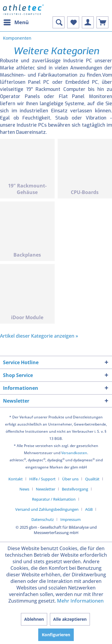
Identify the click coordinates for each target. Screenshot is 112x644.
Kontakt (16, 479)
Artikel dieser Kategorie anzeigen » (39, 336)
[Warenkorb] (102, 22)
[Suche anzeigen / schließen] (59, 22)
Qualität (92, 479)
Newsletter (46, 489)
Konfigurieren (56, 635)
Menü (16, 22)
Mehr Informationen (80, 601)
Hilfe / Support (42, 479)
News (24, 489)
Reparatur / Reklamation (54, 499)
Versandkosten (74, 453)
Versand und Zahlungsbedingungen (47, 509)
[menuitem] (16, 22)
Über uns (70, 479)
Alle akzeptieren (70, 619)
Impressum (70, 519)
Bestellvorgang (75, 489)
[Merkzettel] (73, 22)
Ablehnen (34, 619)
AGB (89, 509)
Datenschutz (43, 519)
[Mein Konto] (88, 22)
